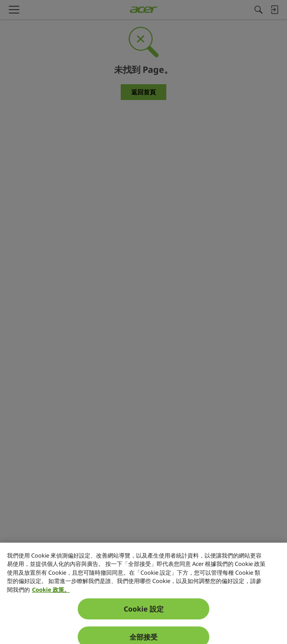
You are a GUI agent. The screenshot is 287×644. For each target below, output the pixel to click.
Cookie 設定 (144, 620)
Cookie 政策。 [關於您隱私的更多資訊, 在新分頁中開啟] (51, 600)
